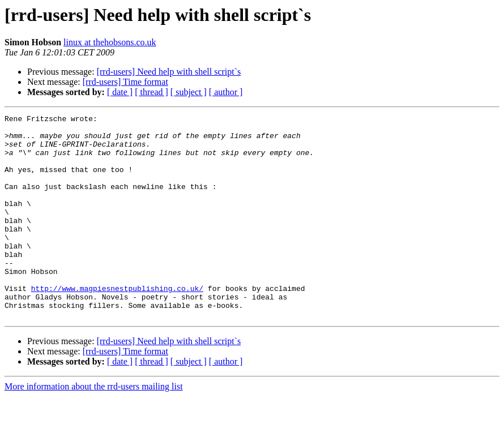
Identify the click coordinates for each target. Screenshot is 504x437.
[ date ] (120, 92)
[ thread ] (151, 92)
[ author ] (226, 92)
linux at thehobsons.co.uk (110, 42)
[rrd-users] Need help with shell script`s (169, 72)
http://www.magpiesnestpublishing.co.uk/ (117, 324)
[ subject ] (189, 92)
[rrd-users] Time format (125, 82)
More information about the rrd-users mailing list (94, 427)
